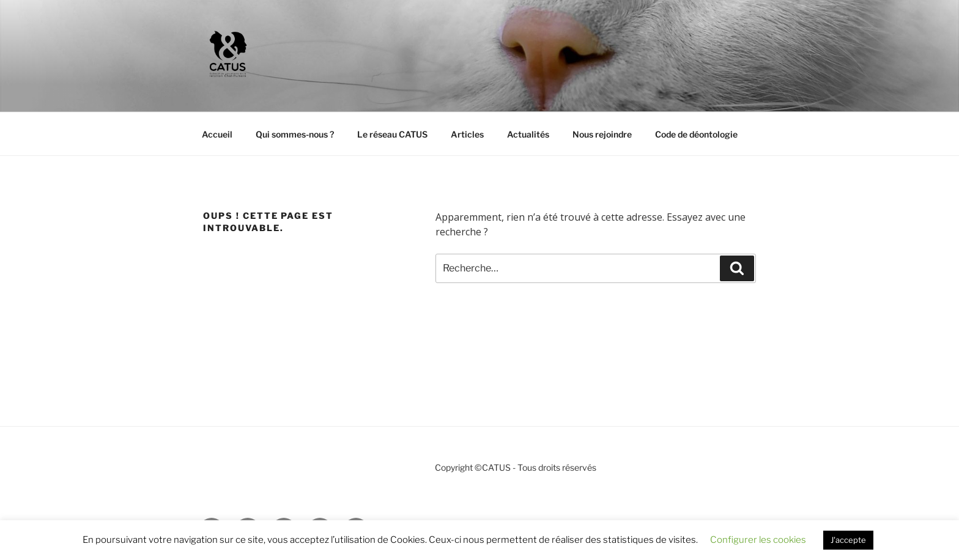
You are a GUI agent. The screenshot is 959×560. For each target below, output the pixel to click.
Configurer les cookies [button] (758, 540)
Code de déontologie (696, 134)
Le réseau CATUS (392, 134)
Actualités (528, 134)
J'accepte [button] (848, 540)
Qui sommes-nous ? (295, 134)
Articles (467, 134)
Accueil (217, 134)
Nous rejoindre (602, 134)
